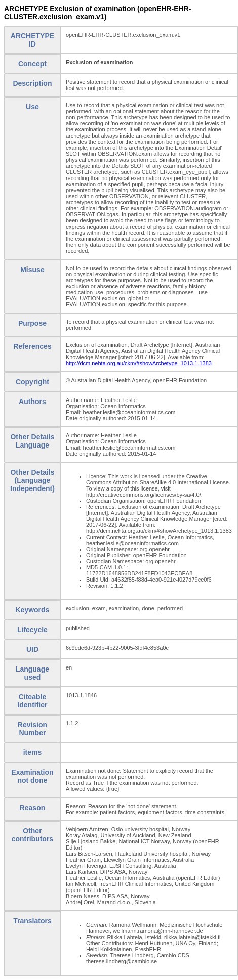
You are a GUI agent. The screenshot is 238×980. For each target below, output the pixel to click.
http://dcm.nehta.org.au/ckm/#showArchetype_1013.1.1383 (139, 363)
